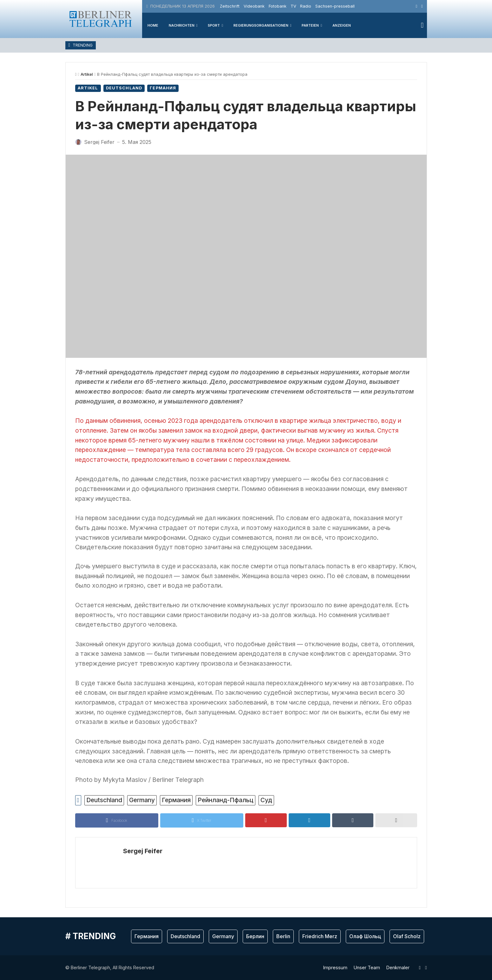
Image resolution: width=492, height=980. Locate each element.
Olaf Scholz (407, 936)
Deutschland (124, 88)
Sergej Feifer (143, 851)
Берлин (255, 936)
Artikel (87, 74)
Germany (142, 800)
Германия (163, 88)
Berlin (283, 936)
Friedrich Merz (320, 936)
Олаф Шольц (365, 936)
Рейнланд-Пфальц (226, 800)
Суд (266, 800)
